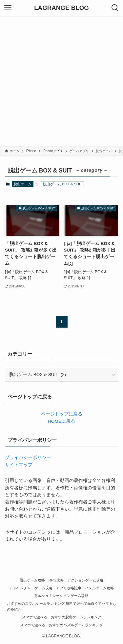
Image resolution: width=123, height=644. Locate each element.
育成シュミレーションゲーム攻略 (61, 596)
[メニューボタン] (8, 8)
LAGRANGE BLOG (61, 8)
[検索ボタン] (115, 8)
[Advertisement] (61, 81)
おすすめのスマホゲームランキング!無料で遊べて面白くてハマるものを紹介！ (61, 606)
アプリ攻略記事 (69, 588)
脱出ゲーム (22, 184)
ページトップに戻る (62, 414)
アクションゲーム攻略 (85, 580)
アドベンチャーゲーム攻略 (31, 588)
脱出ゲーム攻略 (32, 580)
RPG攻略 (56, 580)
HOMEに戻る (61, 421)
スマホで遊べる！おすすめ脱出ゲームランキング (62, 617)
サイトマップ (19, 465)
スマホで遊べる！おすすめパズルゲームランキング (61, 625)
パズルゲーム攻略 (99, 588)
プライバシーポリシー (28, 457)
